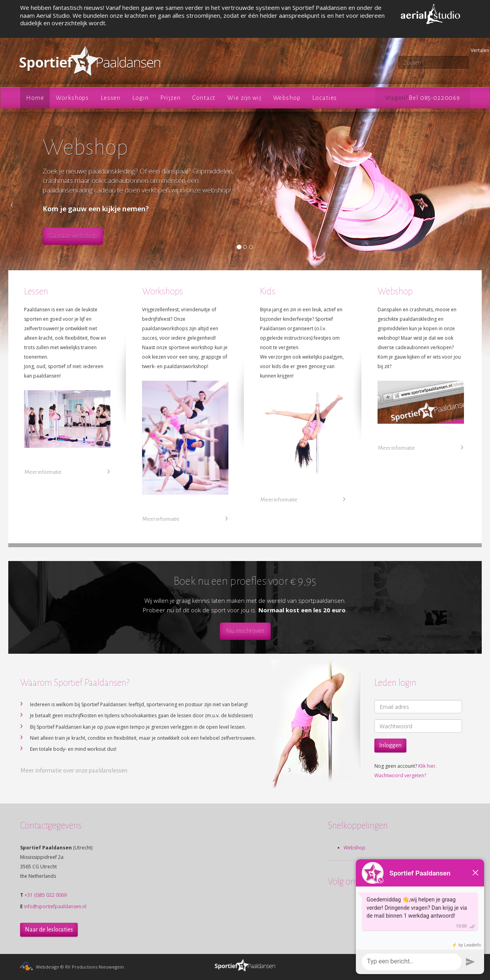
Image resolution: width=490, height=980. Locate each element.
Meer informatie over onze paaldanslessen (74, 771)
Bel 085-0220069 (434, 98)
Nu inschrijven (245, 631)
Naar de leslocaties (49, 930)
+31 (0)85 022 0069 (46, 895)
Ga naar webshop (73, 236)
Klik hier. (427, 766)
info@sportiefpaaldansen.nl (55, 906)
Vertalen (472, 50)
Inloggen (390, 745)
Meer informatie (43, 472)
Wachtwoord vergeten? (400, 775)
